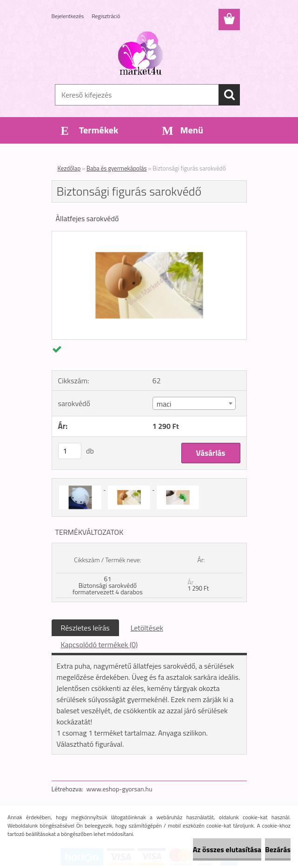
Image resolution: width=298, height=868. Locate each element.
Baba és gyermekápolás (117, 168)
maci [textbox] (164, 404)
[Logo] (143, 54)
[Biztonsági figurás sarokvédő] (149, 235)
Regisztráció (106, 16)
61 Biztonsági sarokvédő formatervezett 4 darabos (108, 585)
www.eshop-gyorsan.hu (119, 789)
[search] (229, 95)
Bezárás (278, 849)
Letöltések (147, 628)
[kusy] (70, 451)
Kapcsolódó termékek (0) (99, 644)
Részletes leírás (85, 628)
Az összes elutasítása (227, 849)
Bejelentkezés (68, 16)
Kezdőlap (69, 168)
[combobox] (194, 403)
